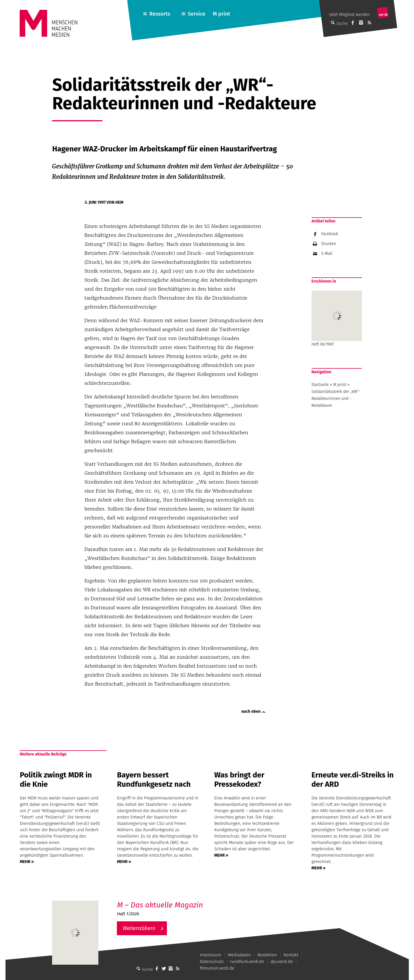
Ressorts (160, 14)
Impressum (211, 955)
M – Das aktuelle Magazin (160, 905)
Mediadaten (239, 955)
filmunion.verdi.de (217, 968)
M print (222, 14)
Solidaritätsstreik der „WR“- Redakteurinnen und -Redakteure (336, 399)
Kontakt (291, 955)
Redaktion (267, 955)
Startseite (320, 385)
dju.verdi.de (282, 962)
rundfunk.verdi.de (247, 962)
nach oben (251, 711)
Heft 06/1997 (337, 319)
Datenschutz (212, 962)
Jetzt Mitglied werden (350, 14)
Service (197, 14)
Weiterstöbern (139, 928)
